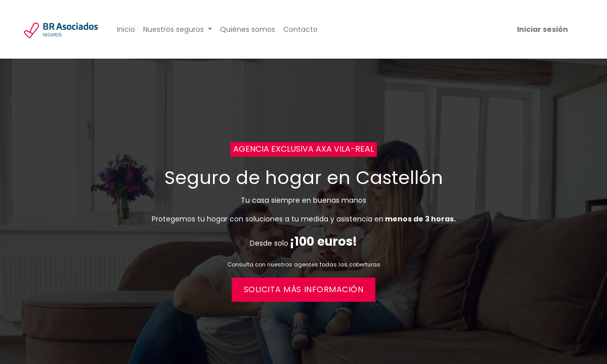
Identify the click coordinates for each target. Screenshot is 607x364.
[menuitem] (126, 30)
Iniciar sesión (543, 29)
